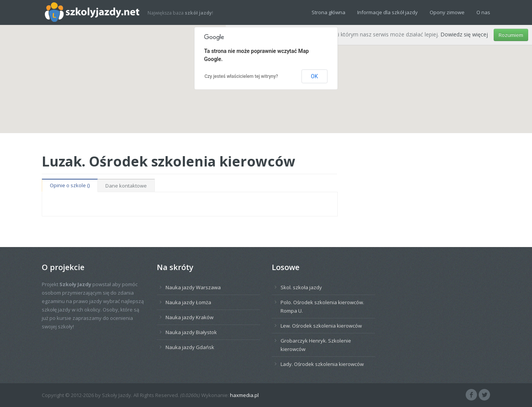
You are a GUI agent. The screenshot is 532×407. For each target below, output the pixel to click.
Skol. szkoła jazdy (301, 287)
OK (314, 76)
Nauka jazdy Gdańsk (190, 347)
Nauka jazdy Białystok (191, 332)
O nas (483, 12)
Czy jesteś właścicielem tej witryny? (241, 76)
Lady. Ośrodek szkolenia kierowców (322, 364)
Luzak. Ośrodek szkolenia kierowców (169, 161)
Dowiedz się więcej (464, 34)
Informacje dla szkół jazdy (388, 12)
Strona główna (328, 12)
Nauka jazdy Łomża (188, 302)
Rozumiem (511, 35)
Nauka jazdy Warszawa (193, 287)
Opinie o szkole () (70, 185)
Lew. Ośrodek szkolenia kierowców (321, 326)
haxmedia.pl (244, 395)
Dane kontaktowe (126, 186)
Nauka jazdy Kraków (190, 317)
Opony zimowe (447, 12)
